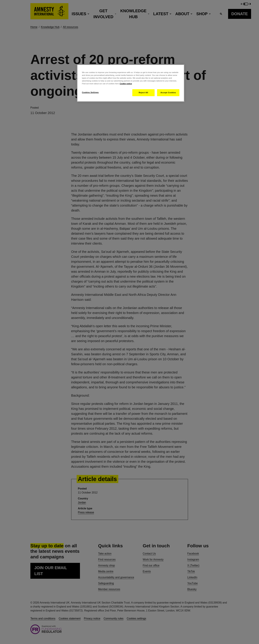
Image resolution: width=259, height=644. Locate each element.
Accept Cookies (168, 93)
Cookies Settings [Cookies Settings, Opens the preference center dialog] (90, 92)
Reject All (143, 93)
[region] (131, 83)
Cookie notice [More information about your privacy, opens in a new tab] (126, 84)
